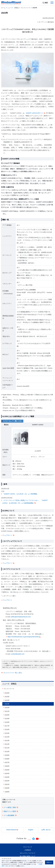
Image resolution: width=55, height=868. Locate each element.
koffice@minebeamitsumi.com (21, 617)
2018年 (7, 722)
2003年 (7, 777)
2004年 (7, 773)
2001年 (7, 784)
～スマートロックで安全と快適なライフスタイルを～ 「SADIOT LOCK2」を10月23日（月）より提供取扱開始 (25, 502)
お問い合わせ (46, 830)
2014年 (7, 737)
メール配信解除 (10, 815)
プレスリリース (26, 8)
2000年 (7, 788)
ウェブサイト (9, 535)
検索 (46, 3)
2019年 (7, 719)
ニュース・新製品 (13, 8)
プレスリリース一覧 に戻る (12, 673)
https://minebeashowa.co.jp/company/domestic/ (24, 637)
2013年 (7, 741)
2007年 (7, 762)
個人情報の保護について (28, 856)
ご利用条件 (28, 850)
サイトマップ (28, 847)
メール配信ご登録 (11, 807)
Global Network (12, 830)
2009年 (7, 755)
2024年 (7, 700)
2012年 (7, 744)
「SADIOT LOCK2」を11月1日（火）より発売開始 (20, 494)
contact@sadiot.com (18, 654)
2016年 (7, 729)
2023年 (7, 704)
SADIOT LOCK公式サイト (36, 113)
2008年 (7, 759)
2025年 (7, 697)
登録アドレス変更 (11, 811)
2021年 (7, 711)
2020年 (7, 715)
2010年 (7, 752)
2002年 (7, 781)
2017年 (7, 726)
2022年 (7, 708)
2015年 (7, 733)
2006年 (7, 766)
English (31, 830)
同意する (49, 862)
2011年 (7, 748)
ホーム (3, 8)
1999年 (7, 792)
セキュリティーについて (28, 853)
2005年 (7, 770)
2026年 (7, 693)
